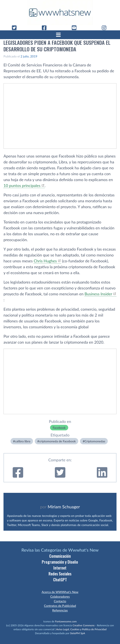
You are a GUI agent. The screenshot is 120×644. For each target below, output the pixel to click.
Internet (60, 568)
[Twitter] (16, 28)
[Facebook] (46, 28)
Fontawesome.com (66, 621)
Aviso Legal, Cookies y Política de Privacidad (81, 629)
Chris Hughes (45, 261)
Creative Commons (83, 625)
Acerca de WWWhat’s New (60, 592)
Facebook (59, 428)
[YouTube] (76, 28)
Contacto (60, 601)
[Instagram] (106, 28)
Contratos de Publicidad (60, 606)
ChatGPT (60, 580)
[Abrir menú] (60, 35)
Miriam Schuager (64, 507)
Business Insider (98, 294)
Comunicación (60, 556)
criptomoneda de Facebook (57, 441)
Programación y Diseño (60, 562)
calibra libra (23, 441)
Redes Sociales (60, 574)
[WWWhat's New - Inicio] (60, 13)
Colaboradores (60, 596)
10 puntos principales (22, 185)
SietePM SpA (77, 633)
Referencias (60, 610)
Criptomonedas (95, 441)
